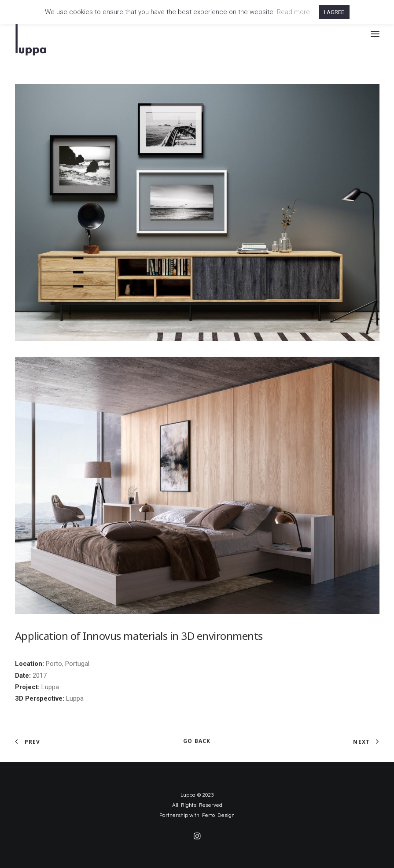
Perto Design (218, 814)
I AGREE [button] (334, 12)
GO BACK (197, 741)
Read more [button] (293, 12)
